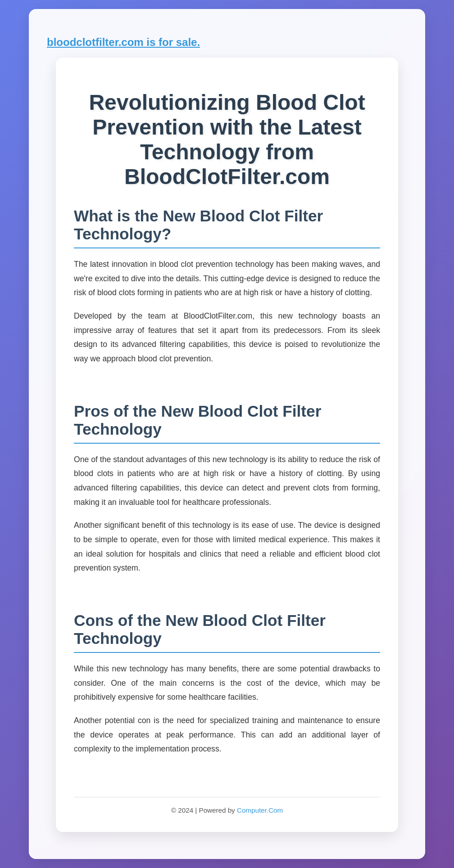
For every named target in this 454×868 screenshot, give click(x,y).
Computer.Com (260, 810)
